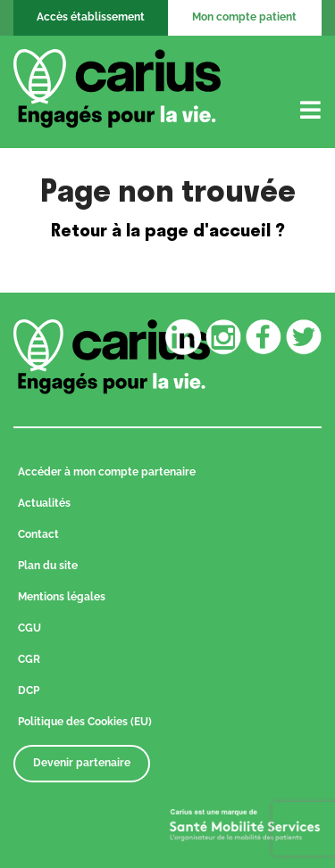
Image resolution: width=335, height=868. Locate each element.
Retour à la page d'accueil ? (168, 230)
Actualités (44, 503)
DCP (29, 690)
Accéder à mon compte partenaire (107, 472)
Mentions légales (62, 597)
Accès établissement (91, 17)
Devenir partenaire (82, 763)
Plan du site (48, 566)
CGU (29, 628)
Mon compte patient (244, 17)
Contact (38, 534)
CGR (29, 659)
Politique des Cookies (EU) (85, 722)
